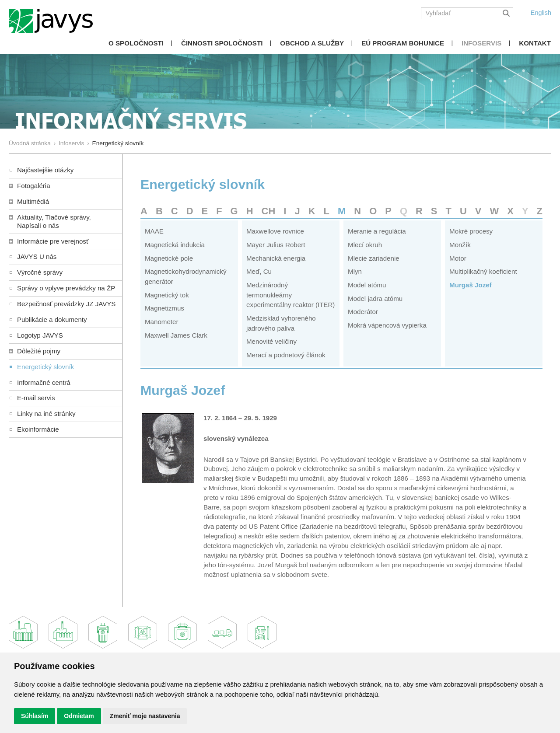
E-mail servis (36, 398)
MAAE (154, 231)
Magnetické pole (169, 258)
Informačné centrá (44, 382)
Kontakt (535, 43)
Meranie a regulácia (377, 231)
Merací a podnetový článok (286, 355)
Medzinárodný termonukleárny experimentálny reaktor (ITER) (290, 295)
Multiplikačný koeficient (483, 271)
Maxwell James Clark (176, 335)
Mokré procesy (471, 231)
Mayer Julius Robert (276, 245)
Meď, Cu (259, 271)
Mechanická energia (276, 258)
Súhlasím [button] (35, 716)
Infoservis (481, 43)
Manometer (161, 322)
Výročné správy (40, 272)
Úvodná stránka (30, 143)
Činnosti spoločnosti (222, 43)
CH (269, 211)
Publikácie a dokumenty (52, 319)
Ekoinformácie (38, 429)
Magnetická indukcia (175, 245)
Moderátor (363, 312)
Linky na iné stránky (46, 414)
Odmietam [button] (79, 716)
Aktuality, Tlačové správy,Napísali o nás (54, 221)
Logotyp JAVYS (40, 335)
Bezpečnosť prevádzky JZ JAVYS (66, 304)
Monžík (460, 245)
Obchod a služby (312, 43)
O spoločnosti (136, 43)
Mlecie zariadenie (374, 258)
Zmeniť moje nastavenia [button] (145, 716)
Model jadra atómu (375, 298)
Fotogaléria (34, 186)
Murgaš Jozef (471, 285)
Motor (458, 258)
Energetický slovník (45, 367)
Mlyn (355, 271)
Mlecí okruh (365, 245)
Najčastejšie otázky (45, 170)
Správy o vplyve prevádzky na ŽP (66, 288)
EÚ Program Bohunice (403, 43)
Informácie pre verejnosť (53, 241)
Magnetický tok (167, 295)
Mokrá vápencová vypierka (387, 325)
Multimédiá (33, 201)
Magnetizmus (164, 308)
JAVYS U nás (37, 257)
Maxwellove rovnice (275, 231)
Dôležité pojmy (39, 351)
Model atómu (367, 285)
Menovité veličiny (271, 341)
